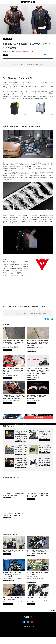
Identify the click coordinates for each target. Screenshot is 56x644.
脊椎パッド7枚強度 (25, 64)
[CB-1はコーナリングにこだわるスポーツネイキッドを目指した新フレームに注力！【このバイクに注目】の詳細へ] (33, 435)
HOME (4, 424)
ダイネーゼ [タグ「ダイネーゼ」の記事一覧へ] (30, 401)
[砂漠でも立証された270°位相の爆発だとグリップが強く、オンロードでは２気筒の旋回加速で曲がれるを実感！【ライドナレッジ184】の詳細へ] (38, 336)
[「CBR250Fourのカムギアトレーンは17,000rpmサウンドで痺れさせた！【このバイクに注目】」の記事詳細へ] (14, 568)
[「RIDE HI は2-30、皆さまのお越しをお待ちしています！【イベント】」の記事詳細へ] (14, 545)
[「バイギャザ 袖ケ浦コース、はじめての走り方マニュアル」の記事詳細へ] (38, 567)
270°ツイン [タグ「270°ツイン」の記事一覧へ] (40, 348)
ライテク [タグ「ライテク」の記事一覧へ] (20, 602)
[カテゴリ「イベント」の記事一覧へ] (7, 554)
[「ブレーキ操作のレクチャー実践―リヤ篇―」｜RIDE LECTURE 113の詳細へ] (14, 488)
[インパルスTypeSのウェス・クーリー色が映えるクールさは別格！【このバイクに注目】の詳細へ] (10, 449)
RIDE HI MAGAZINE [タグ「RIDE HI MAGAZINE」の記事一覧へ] (32, 376)
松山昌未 (8, 52)
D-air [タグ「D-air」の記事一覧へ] (36, 401)
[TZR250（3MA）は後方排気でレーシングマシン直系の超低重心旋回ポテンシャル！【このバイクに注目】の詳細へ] (10, 462)
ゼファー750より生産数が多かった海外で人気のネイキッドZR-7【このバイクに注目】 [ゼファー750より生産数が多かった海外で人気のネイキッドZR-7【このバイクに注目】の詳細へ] (45, 461)
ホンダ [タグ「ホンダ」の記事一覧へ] (5, 376)
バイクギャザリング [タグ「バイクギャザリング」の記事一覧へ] (32, 577)
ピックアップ (8, 39)
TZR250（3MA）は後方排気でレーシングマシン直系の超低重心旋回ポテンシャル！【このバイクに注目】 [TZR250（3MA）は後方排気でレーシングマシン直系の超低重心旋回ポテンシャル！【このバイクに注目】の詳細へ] (21, 462)
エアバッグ (5, 64)
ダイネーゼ (6, 259)
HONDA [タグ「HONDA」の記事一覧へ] (5, 578)
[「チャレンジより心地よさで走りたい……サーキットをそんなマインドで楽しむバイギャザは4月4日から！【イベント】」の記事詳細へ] (38, 545)
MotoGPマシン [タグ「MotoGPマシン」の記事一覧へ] (17, 376)
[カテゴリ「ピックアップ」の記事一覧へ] (8, 350)
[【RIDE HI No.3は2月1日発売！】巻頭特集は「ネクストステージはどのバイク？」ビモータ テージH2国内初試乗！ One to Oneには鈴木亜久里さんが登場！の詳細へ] (38, 365)
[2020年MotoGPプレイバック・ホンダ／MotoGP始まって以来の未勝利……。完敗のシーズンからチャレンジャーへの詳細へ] (14, 390)
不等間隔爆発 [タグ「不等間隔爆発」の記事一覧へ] (31, 349)
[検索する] (54, 2)
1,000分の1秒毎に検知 (14, 64)
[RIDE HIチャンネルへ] (7, 497)
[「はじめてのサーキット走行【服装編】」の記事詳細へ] (38, 591)
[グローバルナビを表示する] (2, 2)
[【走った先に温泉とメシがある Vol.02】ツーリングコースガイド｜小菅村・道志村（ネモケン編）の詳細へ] (38, 489)
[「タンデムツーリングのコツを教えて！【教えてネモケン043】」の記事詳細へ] (14, 592)
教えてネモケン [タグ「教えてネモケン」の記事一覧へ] (7, 602)
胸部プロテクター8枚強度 (37, 64)
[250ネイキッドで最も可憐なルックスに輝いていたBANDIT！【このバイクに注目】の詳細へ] (33, 449)
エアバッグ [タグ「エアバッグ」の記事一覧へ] (41, 401)
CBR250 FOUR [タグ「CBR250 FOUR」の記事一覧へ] (12, 578)
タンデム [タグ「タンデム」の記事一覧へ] (14, 602)
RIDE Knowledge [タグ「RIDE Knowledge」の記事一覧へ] (7, 346)
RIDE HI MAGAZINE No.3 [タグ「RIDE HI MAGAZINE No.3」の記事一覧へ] (34, 377)
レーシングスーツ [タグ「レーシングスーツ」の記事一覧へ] (32, 602)
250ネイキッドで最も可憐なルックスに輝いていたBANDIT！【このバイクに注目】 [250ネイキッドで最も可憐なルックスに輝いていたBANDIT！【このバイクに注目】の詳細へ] (45, 449)
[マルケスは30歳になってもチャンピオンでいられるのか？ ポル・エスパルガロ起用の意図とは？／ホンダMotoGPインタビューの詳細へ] (14, 365)
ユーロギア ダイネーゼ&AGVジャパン (23, 52)
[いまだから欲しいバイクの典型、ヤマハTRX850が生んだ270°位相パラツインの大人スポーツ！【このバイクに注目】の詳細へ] (10, 435)
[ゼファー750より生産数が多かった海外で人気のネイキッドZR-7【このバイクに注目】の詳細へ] (33, 462)
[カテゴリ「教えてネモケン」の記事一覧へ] (8, 604)
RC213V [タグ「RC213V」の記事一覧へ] (10, 376)
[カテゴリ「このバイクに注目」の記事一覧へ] (21, 442)
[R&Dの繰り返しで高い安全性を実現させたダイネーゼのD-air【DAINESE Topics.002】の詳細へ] (38, 390)
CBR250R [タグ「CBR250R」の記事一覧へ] (20, 578)
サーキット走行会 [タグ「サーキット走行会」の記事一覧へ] (32, 580)
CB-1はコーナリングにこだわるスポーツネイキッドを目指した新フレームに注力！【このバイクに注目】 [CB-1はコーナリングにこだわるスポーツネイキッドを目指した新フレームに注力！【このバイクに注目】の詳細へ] (45, 435)
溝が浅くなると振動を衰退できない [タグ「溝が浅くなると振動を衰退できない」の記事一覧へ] (12, 348)
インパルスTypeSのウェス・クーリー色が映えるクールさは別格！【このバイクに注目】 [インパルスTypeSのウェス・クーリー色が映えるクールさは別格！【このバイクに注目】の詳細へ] (21, 449)
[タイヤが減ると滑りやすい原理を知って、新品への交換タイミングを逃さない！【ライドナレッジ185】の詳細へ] (14, 336)
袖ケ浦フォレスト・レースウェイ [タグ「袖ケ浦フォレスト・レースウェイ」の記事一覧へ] (35, 578)
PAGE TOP (51, 610)
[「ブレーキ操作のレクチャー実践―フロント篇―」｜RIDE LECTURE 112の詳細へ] (14, 508)
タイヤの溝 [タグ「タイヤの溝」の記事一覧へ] (16, 346)
